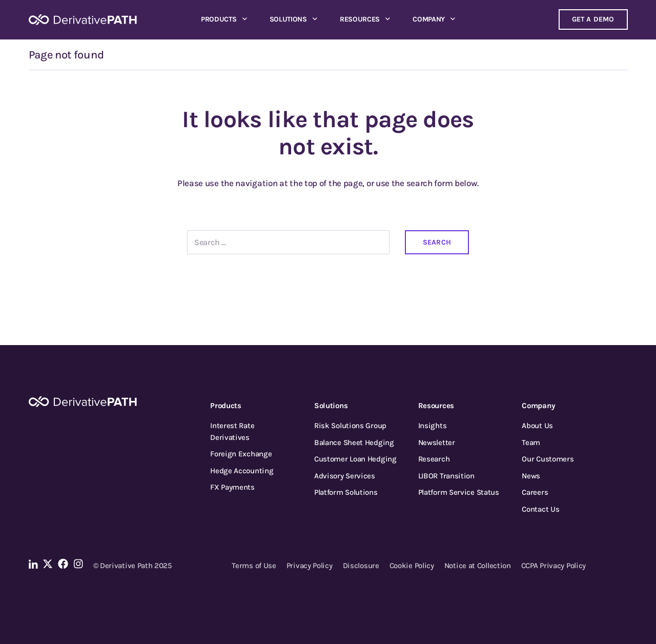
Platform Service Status (459, 492)
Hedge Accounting (242, 471)
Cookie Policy (412, 566)
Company (429, 19)
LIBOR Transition (446, 476)
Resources (360, 19)
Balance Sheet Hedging (354, 442)
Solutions (288, 19)
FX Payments (232, 487)
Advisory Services (345, 476)
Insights (433, 426)
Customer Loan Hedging (355, 459)
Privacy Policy (310, 566)
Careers (535, 492)
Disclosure (361, 566)
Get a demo (593, 19)
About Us (537, 426)
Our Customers (548, 459)
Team (531, 442)
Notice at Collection (478, 566)
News (531, 476)
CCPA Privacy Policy (553, 566)
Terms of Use (254, 566)
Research (434, 459)
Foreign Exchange (241, 454)
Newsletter (437, 442)
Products (219, 19)
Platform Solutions (346, 492)
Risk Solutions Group (350, 426)
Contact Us (540, 509)
